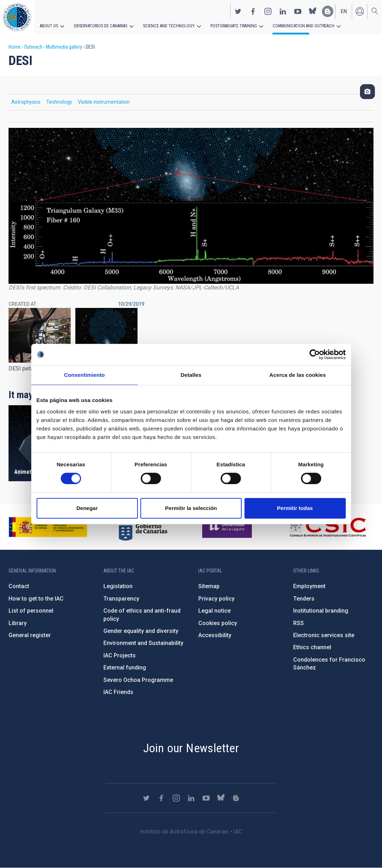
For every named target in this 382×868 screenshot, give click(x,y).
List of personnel (31, 611)
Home (15, 47)
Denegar (87, 508)
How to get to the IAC (36, 599)
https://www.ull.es (228, 527)
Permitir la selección (191, 508)
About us (49, 26)
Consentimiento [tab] (84, 375)
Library (18, 623)
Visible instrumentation (104, 102)
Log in (360, 11)
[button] (40, 335)
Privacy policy (216, 599)
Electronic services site (324, 635)
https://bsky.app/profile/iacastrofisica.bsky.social (313, 11)
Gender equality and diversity (141, 631)
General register (30, 635)
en (344, 11)
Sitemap (209, 586)
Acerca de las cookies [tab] (298, 375)
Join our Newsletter (191, 748)
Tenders (304, 599)
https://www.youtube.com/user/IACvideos (298, 11)
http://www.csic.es (327, 527)
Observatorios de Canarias (100, 26)
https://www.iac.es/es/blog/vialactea (328, 11)
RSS (298, 623)
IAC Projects (120, 655)
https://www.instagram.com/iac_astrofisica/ (268, 11)
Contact (19, 586)
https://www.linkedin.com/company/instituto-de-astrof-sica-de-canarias (283, 11)
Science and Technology (167, 26)
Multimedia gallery (64, 47)
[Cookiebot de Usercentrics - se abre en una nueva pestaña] (315, 354)
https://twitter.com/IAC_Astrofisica (238, 11)
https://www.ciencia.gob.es (48, 527)
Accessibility (215, 635)
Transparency (121, 599)
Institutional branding (321, 611)
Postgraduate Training (230, 26)
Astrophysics (26, 102)
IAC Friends (118, 692)
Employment (309, 586)
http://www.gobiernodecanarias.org (143, 527)
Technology (59, 102)
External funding (125, 668)
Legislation (118, 586)
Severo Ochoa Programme (138, 680)
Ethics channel (312, 647)
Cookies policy (218, 623)
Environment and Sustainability (143, 643)
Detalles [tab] (191, 375)
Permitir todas (295, 508)
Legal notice (214, 611)
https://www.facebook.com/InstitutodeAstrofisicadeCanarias (253, 11)
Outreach (33, 47)
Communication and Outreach (298, 26)
